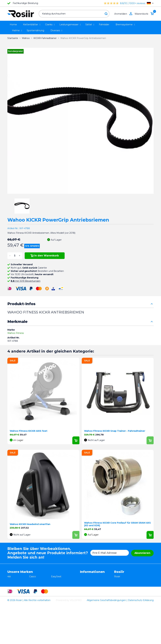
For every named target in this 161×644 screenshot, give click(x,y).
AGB (83, 576)
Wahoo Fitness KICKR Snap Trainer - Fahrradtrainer (115, 431)
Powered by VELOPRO (69, 640)
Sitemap (85, 593)
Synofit (55, 593)
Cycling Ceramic (38, 600)
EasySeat (56, 576)
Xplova (33, 590)
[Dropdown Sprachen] (150, 3)
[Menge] (15, 256)
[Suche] (74, 14)
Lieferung (85, 586)
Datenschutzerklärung (92, 583)
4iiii (9, 576)
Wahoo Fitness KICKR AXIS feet (29, 431)
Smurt (11, 593)
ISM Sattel (35, 583)
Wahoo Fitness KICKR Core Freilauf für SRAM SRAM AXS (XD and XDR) (117, 524)
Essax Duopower (17, 583)
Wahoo (11, 600)
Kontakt (84, 590)
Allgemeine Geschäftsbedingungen (106, 640)
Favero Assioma (60, 600)
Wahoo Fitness (16, 333)
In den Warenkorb (45, 256)
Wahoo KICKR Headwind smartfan (30, 524)
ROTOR (55, 603)
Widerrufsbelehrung (91, 580)
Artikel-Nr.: (13, 228)
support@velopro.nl (125, 603)
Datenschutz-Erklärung (141, 640)
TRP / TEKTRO (15, 590)
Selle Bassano (59, 590)
